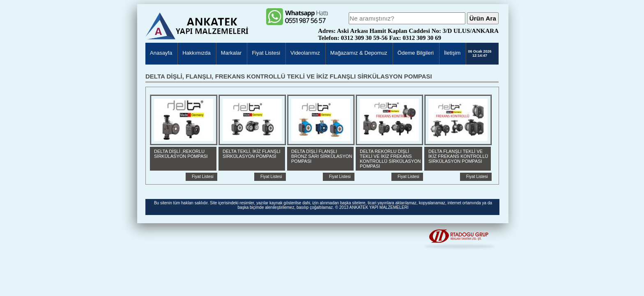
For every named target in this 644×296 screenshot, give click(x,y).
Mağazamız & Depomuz (359, 53)
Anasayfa (161, 53)
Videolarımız (305, 53)
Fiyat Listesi (266, 53)
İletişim (452, 53)
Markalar (231, 53)
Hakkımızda (197, 53)
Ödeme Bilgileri (416, 53)
